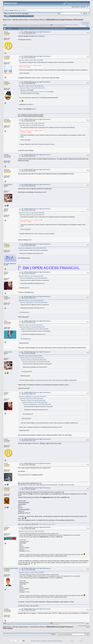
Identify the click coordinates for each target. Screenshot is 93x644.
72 (47, 26)
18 (31, 25)
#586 (88, 170)
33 (57, 25)
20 (34, 25)
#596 (88, 464)
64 (34, 26)
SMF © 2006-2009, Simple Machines (53, 641)
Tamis (6, 32)
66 (37, 26)
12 (21, 25)
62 (30, 26)
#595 (88, 440)
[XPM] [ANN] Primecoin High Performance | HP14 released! (65, 20)
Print (87, 26)
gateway (7, 119)
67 (39, 26)
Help (12, 16)
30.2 (23, 13)
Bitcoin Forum (7, 20)
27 (46, 25)
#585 (88, 155)
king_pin (7, 488)
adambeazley (8, 184)
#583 (88, 83)
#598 (88, 528)
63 (32, 26)
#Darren (7, 244)
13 (23, 25)
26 (45, 25)
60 (27, 26)
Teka (5, 321)
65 (35, 26)
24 (41, 25)
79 (59, 26)
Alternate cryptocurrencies (20, 20)
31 (53, 25)
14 (24, 25)
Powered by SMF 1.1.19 (37, 641)
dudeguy (7, 527)
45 (77, 25)
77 (55, 26)
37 (63, 25)
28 (48, 25)
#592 (88, 322)
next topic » (86, 24)
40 (68, 25)
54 (17, 26)
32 (55, 25)
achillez (6, 155)
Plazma (6, 82)
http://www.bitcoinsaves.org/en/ (47, 524)
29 (49, 25)
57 (22, 26)
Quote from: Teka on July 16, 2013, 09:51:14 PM (30, 356)
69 (42, 26)
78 (57, 26)
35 (60, 25)
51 (12, 26)
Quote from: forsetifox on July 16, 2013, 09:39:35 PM (31, 123)
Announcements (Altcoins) (37, 20)
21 (36, 25)
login (19, 10)
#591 (88, 297)
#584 (88, 120)
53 (15, 26)
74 (50, 26)
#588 (88, 210)
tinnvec (6, 272)
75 (52, 26)
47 (5, 26)
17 (29, 25)
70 (44, 26)
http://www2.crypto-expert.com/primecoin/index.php (33, 92)
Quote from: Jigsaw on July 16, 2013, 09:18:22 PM (31, 60)
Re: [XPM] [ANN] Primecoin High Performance (36, 32)
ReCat (6, 463)
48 (7, 26)
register (24, 10)
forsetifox (7, 56)
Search (17, 16)
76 (54, 26)
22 (38, 25)
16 (28, 25)
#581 (88, 33)
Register (26, 16)
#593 (88, 353)
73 (49, 26)
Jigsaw (6, 209)
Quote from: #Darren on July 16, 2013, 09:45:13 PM (31, 276)
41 (70, 25)
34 (58, 25)
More (31, 16)
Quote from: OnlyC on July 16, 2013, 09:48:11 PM (31, 325)
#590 (88, 273)
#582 (88, 57)
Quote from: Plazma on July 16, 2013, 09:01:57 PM (32, 88)
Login (21, 16)
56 (20, 26)
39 (67, 25)
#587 (88, 185)
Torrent (27, 13)
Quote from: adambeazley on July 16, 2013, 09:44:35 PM (32, 248)
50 (10, 26)
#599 (88, 569)
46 (4, 26)
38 (65, 25)
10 (18, 25)
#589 (88, 245)
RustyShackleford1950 (11, 568)
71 (45, 26)
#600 (88, 610)
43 (73, 25)
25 (43, 25)
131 (64, 26)
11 (20, 25)
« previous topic (85, 22)
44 (75, 25)
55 (19, 26)
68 (40, 26)
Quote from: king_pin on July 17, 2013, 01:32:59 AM (31, 531)
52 (14, 26)
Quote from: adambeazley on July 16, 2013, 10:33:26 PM (32, 397)
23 (39, 25)
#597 (88, 489)
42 (72, 25)
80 (60, 26)
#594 (88, 393)
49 (9, 26)
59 (25, 26)
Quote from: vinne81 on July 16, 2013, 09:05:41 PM (31, 86)
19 (33, 25)
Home (8, 16)
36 (62, 25)
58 (24, 26)
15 (26, 25)
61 (29, 26)
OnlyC (6, 297)
